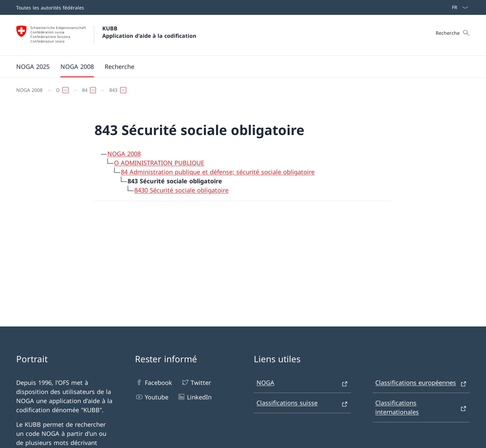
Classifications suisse (287, 403)
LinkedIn (194, 397)
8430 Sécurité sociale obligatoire (181, 190)
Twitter (196, 382)
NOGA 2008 (124, 154)
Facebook (154, 382)
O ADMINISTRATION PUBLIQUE (159, 163)
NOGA (265, 383)
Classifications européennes (416, 383)
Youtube (152, 397)
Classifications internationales (397, 407)
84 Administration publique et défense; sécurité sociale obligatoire (218, 172)
